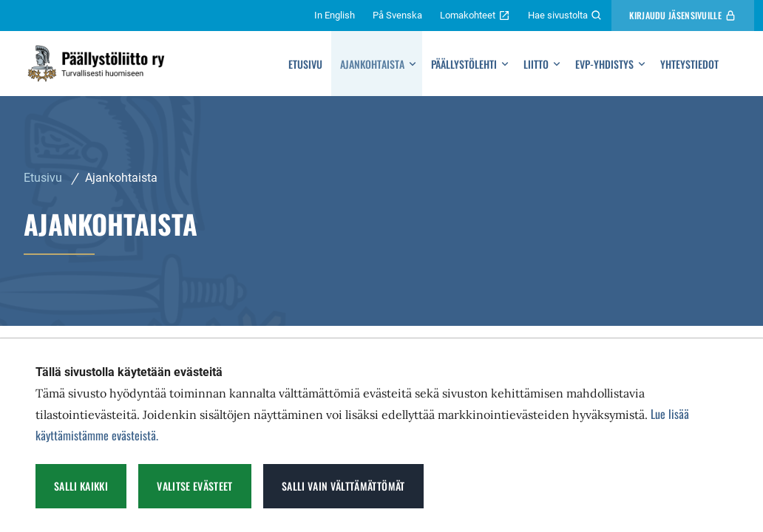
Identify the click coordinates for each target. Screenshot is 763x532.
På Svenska (397, 15)
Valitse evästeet (195, 486)
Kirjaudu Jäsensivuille (683, 15)
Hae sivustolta (565, 16)
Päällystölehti (464, 64)
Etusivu (305, 64)
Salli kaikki (81, 486)
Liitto (536, 64)
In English (335, 15)
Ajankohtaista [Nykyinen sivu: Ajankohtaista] (121, 178)
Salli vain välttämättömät (343, 486)
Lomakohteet (475, 16)
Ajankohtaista (372, 64)
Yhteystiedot (689, 64)
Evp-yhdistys (604, 64)
